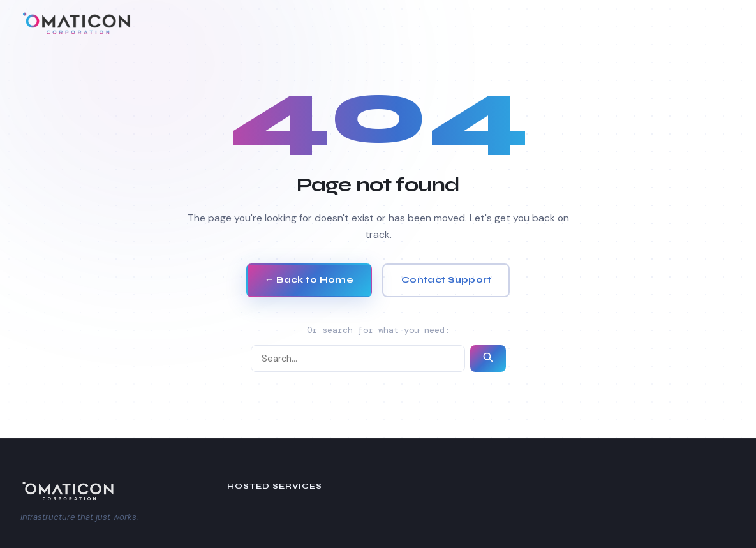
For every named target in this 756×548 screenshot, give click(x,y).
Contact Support (446, 280)
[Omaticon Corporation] (103, 491)
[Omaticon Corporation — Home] (77, 23)
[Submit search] (488, 359)
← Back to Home (309, 280)
